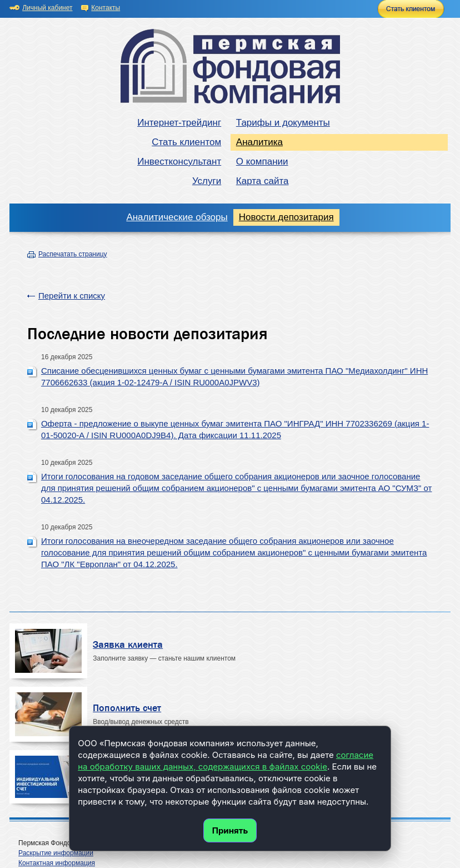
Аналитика (259, 142)
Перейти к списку (72, 296)
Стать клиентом (186, 142)
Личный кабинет (47, 8)
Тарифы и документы (283, 123)
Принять (230, 830)
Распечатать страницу (73, 254)
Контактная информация (57, 863)
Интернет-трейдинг (179, 123)
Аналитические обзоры (177, 217)
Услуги (207, 181)
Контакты (106, 8)
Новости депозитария (286, 217)
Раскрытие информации (56, 853)
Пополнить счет (127, 708)
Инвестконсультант (179, 162)
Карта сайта (262, 181)
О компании (262, 162)
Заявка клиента (128, 644)
